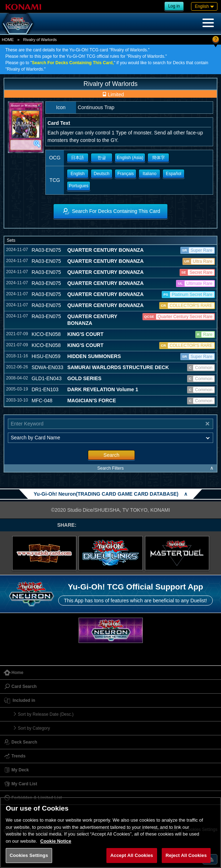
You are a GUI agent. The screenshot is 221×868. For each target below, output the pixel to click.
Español (173, 174)
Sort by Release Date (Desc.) (46, 714)
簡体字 (159, 158)
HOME (8, 40)
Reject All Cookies (186, 855)
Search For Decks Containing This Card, (73, 63)
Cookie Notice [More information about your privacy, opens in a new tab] (56, 841)
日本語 (77, 158)
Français (126, 174)
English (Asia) (130, 158)
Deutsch (102, 174)
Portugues (79, 186)
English (78, 174)
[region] (110, 833)
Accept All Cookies (132, 855)
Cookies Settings (29, 855)
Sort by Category (34, 728)
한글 (102, 158)
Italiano (150, 174)
